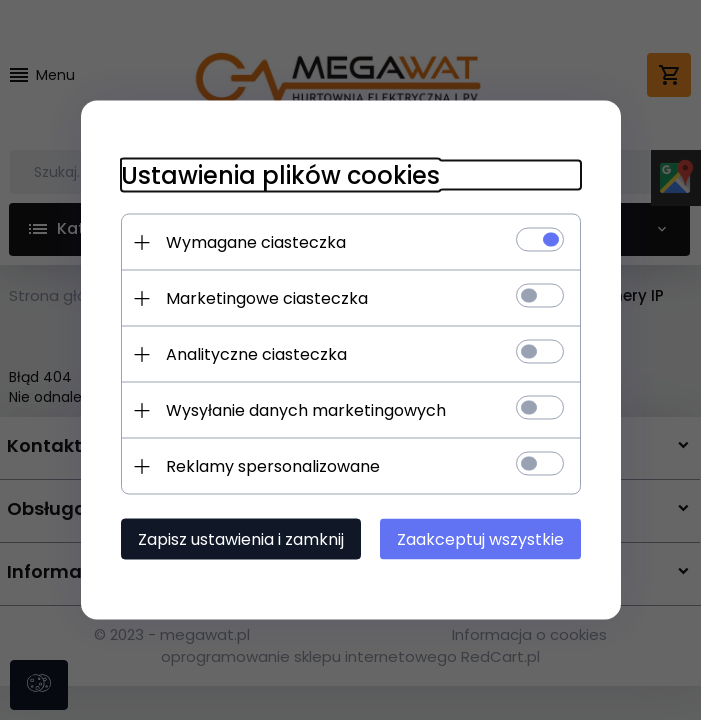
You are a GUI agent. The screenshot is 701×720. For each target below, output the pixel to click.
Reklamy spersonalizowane (273, 466)
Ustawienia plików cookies (280, 175)
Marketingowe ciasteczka (267, 298)
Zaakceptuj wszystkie (480, 539)
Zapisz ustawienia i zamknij (241, 539)
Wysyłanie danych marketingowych (306, 410)
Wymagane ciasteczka (256, 242)
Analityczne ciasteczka (256, 354)
